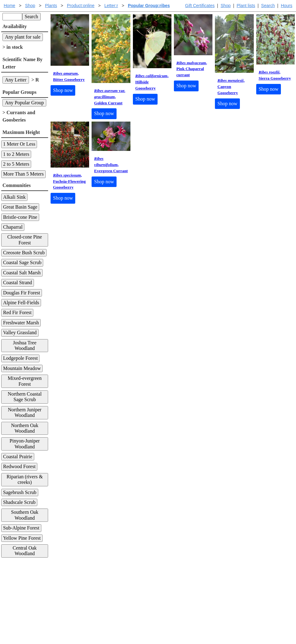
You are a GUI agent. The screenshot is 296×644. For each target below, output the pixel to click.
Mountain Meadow (22, 368)
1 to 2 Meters (16, 154)
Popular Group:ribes (149, 6)
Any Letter (16, 80)
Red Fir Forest (17, 312)
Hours (287, 6)
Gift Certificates (200, 6)
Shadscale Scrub (19, 502)
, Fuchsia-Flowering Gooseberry (69, 181)
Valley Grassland (20, 332)
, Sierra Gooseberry (275, 75)
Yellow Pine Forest (22, 538)
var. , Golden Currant (110, 97)
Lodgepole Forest (20, 358)
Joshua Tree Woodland (25, 345)
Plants (51, 6)
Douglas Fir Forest (22, 293)
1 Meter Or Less (19, 144)
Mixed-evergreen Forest (25, 381)
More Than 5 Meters (23, 174)
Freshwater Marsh (21, 323)
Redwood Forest (19, 466)
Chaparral (13, 227)
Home (9, 6)
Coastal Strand (18, 283)
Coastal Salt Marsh (22, 273)
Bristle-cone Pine (20, 217)
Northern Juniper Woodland (25, 412)
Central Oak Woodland (25, 551)
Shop (226, 6)
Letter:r (111, 6)
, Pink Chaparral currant (192, 69)
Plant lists (246, 6)
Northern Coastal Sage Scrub (25, 397)
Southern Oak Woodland (25, 515)
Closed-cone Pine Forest (25, 240)
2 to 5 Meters (16, 164)
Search (268, 6)
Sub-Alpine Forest (21, 528)
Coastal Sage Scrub (22, 262)
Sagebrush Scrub (20, 492)
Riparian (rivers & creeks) (25, 479)
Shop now (63, 90)
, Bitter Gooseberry (69, 76)
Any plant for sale (23, 37)
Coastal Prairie (18, 457)
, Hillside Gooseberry (152, 82)
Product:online (81, 6)
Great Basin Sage (20, 207)
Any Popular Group (24, 103)
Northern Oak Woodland (25, 428)
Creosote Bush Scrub (24, 253)
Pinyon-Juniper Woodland (25, 444)
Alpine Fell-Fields (21, 303)
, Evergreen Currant (111, 165)
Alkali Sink (14, 197)
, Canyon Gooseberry (231, 87)
